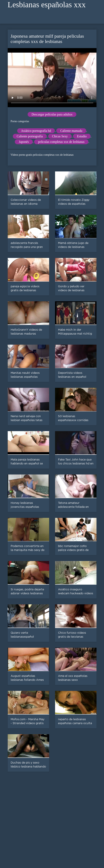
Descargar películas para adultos (52, 114)
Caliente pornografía (30, 136)
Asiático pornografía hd (36, 131)
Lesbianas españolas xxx (47, 5)
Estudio (82, 136)
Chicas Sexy (60, 136)
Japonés (24, 142)
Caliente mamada (71, 131)
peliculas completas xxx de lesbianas (61, 142)
